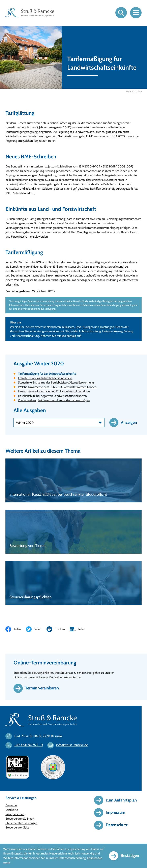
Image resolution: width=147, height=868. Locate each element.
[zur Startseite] (30, 13)
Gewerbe (11, 806)
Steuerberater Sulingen (20, 819)
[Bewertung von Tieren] (73, 532)
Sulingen (88, 327)
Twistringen (107, 327)
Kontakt (71, 336)
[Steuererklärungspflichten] (73, 583)
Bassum (69, 327)
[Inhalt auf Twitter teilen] (36, 630)
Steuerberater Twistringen (21, 823)
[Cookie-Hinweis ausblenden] (126, 856)
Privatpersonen (15, 815)
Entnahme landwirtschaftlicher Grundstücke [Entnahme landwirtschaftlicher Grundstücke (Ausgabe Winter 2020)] (45, 378)
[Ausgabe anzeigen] (125, 423)
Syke (79, 327)
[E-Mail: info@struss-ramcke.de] (70, 746)
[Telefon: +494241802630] (26, 746)
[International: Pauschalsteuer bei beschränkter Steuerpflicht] (73, 481)
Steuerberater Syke (17, 828)
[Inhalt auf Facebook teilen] (16, 630)
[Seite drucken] (58, 630)
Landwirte (12, 810)
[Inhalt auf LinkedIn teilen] (80, 630)
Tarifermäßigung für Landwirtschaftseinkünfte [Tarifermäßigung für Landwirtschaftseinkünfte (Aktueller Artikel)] (47, 374)
